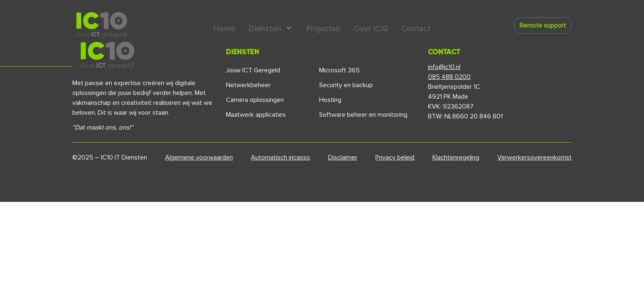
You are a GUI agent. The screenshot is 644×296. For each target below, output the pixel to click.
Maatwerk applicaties (256, 115)
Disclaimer (343, 157)
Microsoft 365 (339, 70)
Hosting (330, 100)
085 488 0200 (449, 77)
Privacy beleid (395, 157)
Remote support (543, 25)
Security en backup (346, 85)
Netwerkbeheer (248, 85)
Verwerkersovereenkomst (535, 157)
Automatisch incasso (281, 157)
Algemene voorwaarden (199, 157)
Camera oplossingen (255, 100)
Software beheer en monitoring (363, 115)
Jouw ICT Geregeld (253, 70)
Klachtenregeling (456, 157)
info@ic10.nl (444, 67)
